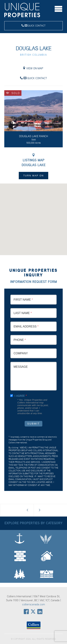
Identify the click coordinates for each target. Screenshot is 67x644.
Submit (34, 424)
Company (21, 353)
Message (21, 367)
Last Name (22, 313)
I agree (20, 396)
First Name (22, 300)
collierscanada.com (33, 604)
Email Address (25, 326)
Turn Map (33, 176)
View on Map (33, 68)
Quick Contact (33, 26)
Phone (19, 340)
